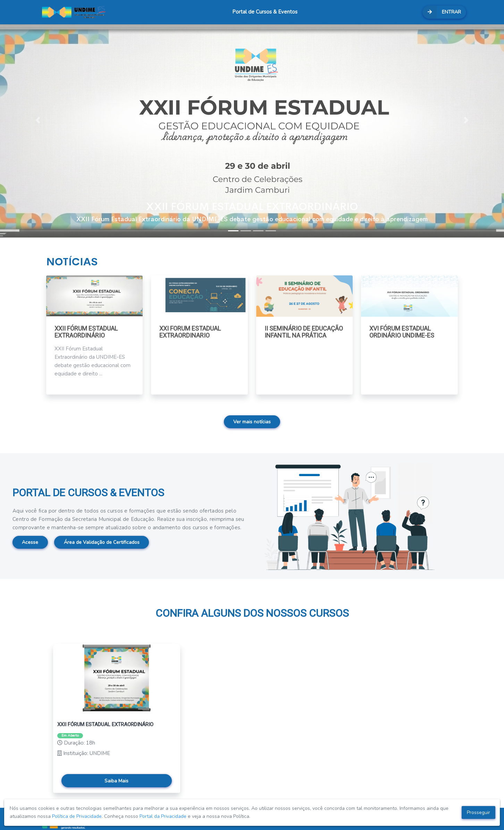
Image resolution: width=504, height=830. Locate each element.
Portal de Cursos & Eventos (265, 12)
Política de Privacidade (77, 816)
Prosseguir (478, 812)
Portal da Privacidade (163, 816)
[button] (38, 120)
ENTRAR (442, 12)
